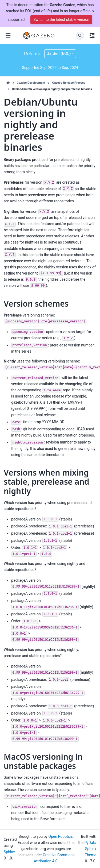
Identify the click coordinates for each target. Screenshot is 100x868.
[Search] (80, 36)
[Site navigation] (8, 36)
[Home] (8, 83)
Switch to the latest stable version (61, 20)
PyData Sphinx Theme (90, 849)
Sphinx (9, 852)
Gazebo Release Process (69, 83)
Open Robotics (61, 836)
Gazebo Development (31, 83)
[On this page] (92, 36)
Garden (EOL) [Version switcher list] (59, 53)
